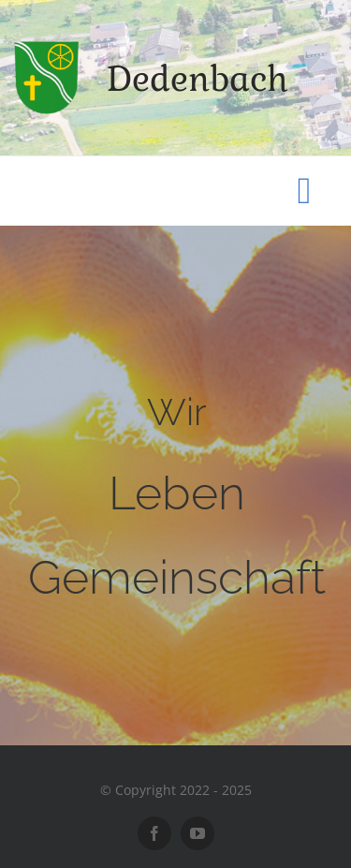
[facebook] (154, 833)
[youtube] (197, 833)
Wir (177, 412)
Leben (177, 493)
